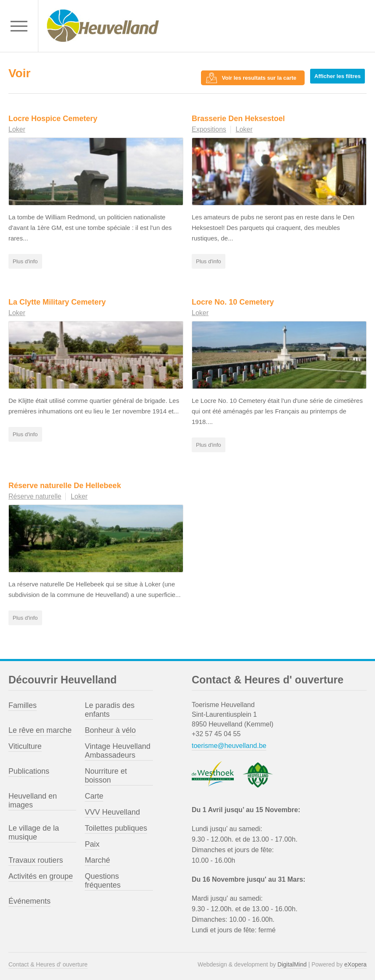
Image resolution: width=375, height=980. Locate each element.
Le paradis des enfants (110, 706)
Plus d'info (25, 258)
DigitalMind (292, 961)
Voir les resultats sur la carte (261, 74)
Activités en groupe (41, 873)
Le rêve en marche (40, 727)
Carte (94, 793)
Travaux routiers (36, 857)
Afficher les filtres (339, 74)
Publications (29, 768)
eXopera (355, 961)
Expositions (209, 126)
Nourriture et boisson (106, 772)
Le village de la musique (34, 829)
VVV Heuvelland (112, 809)
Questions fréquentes (103, 877)
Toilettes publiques (116, 825)
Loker (17, 126)
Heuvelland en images (33, 797)
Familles (23, 702)
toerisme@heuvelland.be (229, 742)
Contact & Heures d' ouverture (48, 961)
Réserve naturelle (35, 493)
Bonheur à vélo (110, 727)
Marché (97, 857)
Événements (29, 898)
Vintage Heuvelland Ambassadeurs (118, 747)
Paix (92, 841)
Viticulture (25, 743)
